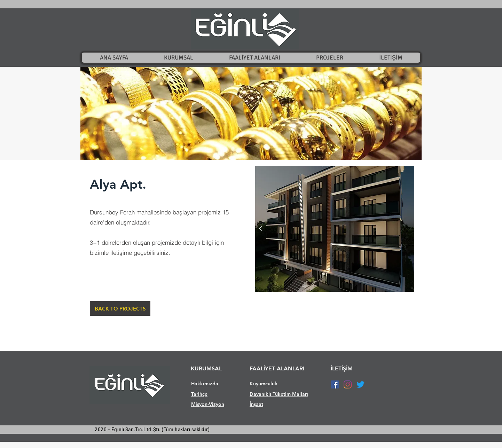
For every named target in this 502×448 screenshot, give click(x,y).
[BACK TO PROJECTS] (120, 308)
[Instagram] (348, 384)
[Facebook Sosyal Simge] (335, 384)
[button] (251, 113)
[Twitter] (360, 384)
